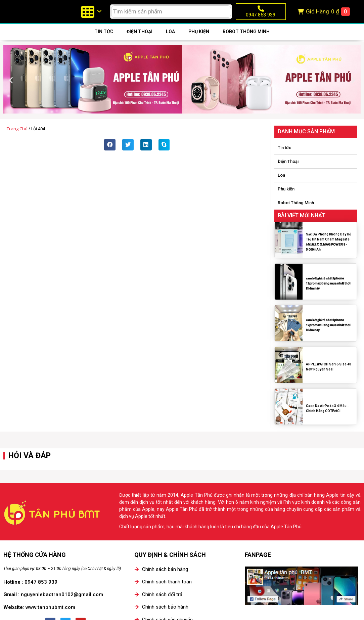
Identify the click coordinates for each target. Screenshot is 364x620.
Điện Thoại (140, 39)
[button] (11, 88)
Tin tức (104, 39)
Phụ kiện (199, 39)
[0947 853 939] (261, 13)
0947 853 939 (261, 19)
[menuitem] (91, 15)
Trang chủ (17, 137)
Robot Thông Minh (246, 39)
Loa (170, 39)
